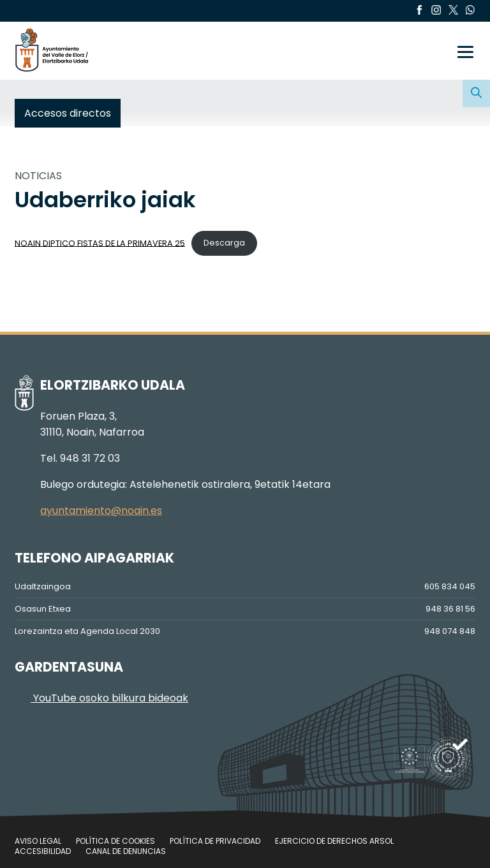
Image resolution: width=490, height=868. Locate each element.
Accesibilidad (43, 851)
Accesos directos (68, 113)
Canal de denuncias (126, 851)
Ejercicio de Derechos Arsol (334, 841)
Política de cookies (115, 841)
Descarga (224, 243)
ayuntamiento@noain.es (101, 511)
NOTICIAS (38, 176)
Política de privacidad (215, 841)
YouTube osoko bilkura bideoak (101, 698)
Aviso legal (38, 841)
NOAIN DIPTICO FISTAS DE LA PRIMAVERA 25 (100, 243)
